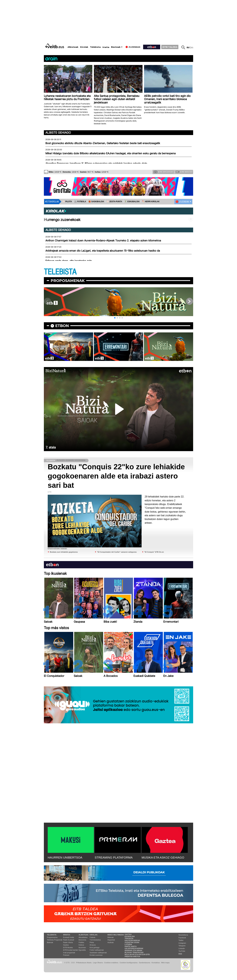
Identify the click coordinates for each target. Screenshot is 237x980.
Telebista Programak (55, 940)
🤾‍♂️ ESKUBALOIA (132, 202)
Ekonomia (82, 940)
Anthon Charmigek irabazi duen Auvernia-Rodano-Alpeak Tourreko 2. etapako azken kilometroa (103, 240)
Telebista (95, 47)
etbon (62, 326)
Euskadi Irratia (68, 937)
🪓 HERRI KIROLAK (151, 202)
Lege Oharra (98, 963)
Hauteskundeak (132, 940)
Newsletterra (183, 935)
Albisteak (73, 47)
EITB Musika (68, 948)
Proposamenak (68, 281)
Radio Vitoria (68, 942)
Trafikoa (129, 938)
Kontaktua (156, 963)
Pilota (92, 942)
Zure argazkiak (163, 172)
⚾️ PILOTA (67, 202)
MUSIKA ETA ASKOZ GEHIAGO (163, 858)
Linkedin (182, 948)
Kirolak (84, 47)
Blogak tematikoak (134, 952)
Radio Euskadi (69, 940)
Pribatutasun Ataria (84, 963)
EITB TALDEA (170, 47)
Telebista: (52, 935)
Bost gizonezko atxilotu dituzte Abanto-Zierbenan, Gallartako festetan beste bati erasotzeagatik (103, 143)
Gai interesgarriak (134, 948)
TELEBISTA (60, 272)
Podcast (66, 955)
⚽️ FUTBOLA (80, 202)
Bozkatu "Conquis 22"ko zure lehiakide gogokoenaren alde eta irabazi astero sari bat (116, 476)
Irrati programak (69, 953)
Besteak (116, 47)
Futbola (92, 937)
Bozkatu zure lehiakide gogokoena (64, 552)
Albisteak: (84, 935)
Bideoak (50, 942)
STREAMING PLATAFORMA (114, 858)
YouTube (182, 951)
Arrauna (93, 945)
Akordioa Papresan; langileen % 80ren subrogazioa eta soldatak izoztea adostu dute (96, 164)
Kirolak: (94, 935)
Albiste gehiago (58, 133)
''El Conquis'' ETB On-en (154, 552)
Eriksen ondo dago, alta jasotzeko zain (69, 261)
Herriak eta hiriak (134, 950)
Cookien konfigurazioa (129, 963)
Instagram (182, 943)
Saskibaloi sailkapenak (98, 953)
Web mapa (165, 963)
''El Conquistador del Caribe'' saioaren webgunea (117, 552)
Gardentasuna (145, 963)
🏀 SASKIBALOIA (96, 202)
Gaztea (66, 945)
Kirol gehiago (94, 948)
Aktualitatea (83, 937)
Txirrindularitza (95, 940)
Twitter (181, 940)
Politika (81, 942)
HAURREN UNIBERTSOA (65, 858)
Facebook (182, 938)
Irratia (106, 47)
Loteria (128, 944)
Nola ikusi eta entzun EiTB (137, 954)
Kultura (81, 945)
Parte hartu (131, 946)
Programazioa (52, 937)
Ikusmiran (82, 948)
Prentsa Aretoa (132, 956)
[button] (115, 318)
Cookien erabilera (111, 963)
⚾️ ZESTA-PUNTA (114, 202)
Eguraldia (82, 950)
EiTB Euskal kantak (70, 950)
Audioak (111, 942)
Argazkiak (111, 940)
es (192, 47)
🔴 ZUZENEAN (182, 202)
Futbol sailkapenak (97, 950)
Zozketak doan (132, 942)
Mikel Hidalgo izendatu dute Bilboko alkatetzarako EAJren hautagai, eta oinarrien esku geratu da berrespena (110, 153)
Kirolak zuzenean (96, 955)
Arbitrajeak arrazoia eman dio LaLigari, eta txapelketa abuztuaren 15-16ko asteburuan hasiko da (103, 251)
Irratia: (67, 935)
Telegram (182, 946)
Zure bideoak (184, 172)
